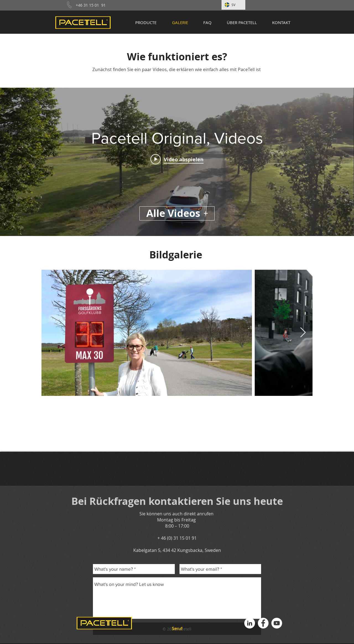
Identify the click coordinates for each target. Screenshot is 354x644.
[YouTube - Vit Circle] (277, 623)
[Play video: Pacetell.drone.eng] (177, 159)
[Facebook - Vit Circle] (263, 623)
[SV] (233, 5)
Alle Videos (177, 213)
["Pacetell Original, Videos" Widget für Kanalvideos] (177, 162)
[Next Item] (303, 333)
